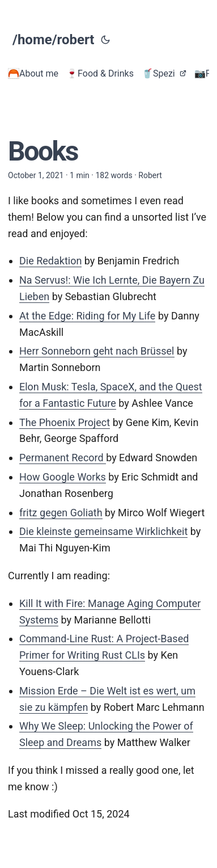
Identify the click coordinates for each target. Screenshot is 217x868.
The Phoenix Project (65, 422)
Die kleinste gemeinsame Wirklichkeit (103, 531)
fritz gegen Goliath (61, 513)
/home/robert (53, 40)
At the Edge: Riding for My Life (87, 316)
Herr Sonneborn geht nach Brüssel (97, 351)
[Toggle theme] (105, 40)
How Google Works (63, 477)
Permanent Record (63, 458)
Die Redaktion (50, 261)
